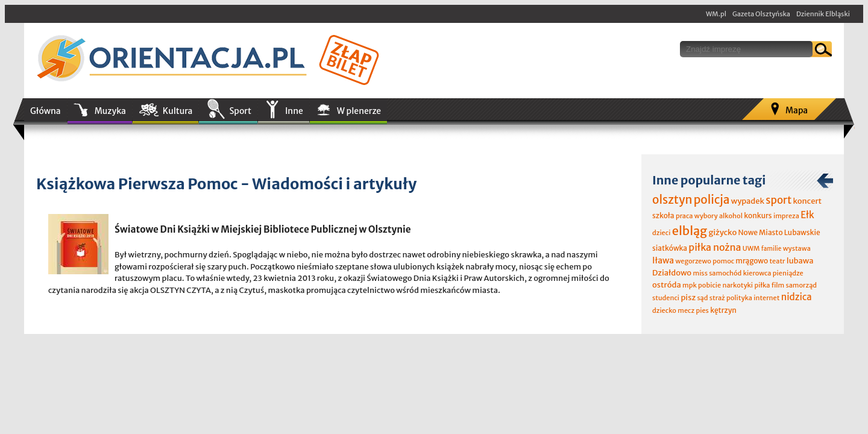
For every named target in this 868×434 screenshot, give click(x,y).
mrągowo (752, 261)
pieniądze (788, 273)
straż (717, 298)
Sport (240, 111)
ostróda (667, 285)
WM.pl (716, 14)
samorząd (801, 285)
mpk (690, 285)
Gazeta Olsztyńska (761, 14)
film (778, 285)
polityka (739, 298)
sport (778, 200)
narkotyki (738, 285)
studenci (666, 298)
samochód (725, 273)
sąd (702, 298)
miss (700, 273)
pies (702, 310)
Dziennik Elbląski (823, 14)
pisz (688, 297)
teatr (777, 261)
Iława (663, 260)
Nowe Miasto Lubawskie (779, 232)
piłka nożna (715, 247)
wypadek (748, 201)
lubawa (800, 261)
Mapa (797, 110)
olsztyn (672, 200)
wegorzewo (693, 261)
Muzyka (110, 111)
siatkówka (670, 248)
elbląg (690, 231)
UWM (751, 248)
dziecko (664, 310)
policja (712, 200)
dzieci (661, 233)
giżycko (722, 232)
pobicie (709, 285)
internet (766, 298)
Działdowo (672, 273)
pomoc (723, 261)
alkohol (731, 216)
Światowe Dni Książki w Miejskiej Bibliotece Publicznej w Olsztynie (263, 229)
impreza (786, 216)
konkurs (758, 215)
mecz (686, 310)
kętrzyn (723, 310)
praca (684, 216)
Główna (46, 111)
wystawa (797, 248)
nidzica (797, 297)
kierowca (757, 273)
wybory (706, 216)
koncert (807, 201)
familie (772, 249)
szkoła (663, 215)
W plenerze (359, 111)
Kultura (178, 111)
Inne (294, 111)
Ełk (807, 215)
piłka (762, 285)
